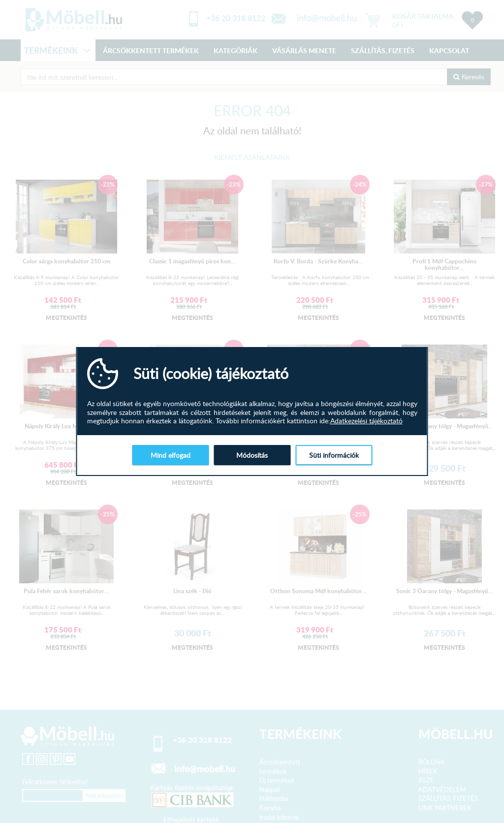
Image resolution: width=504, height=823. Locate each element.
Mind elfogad (171, 455)
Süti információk (334, 455)
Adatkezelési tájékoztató (366, 421)
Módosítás (252, 455)
